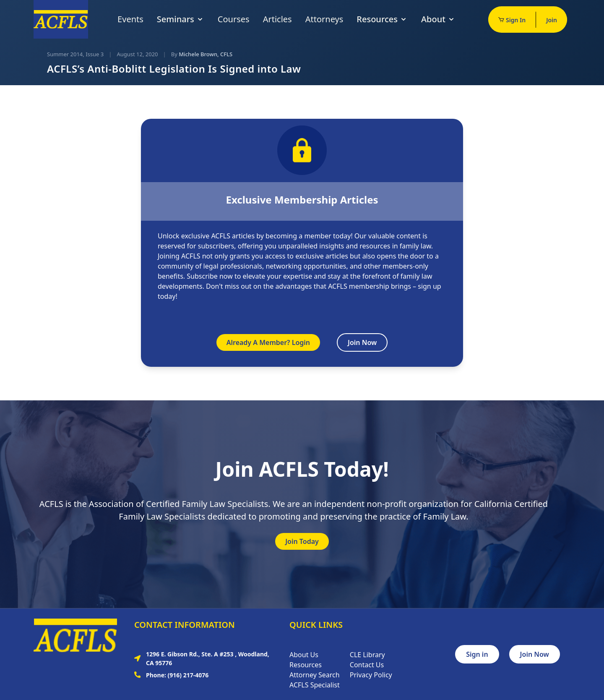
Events (130, 19)
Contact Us (367, 665)
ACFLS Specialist (315, 685)
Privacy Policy (371, 675)
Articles (277, 19)
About (438, 19)
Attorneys (324, 19)
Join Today (302, 541)
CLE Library (367, 655)
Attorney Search (315, 675)
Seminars (181, 19)
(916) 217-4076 (188, 675)
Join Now (362, 342)
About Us (304, 655)
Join (552, 20)
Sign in (477, 654)
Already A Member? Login (268, 342)
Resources (382, 19)
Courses (234, 19)
